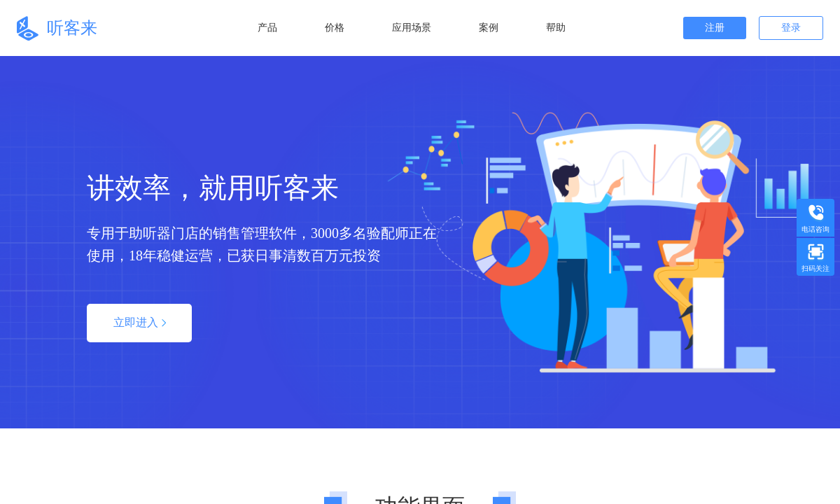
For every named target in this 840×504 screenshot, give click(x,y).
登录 (791, 28)
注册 (715, 28)
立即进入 (140, 322)
